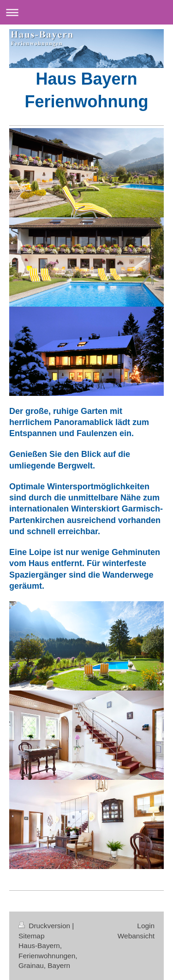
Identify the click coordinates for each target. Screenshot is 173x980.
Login (146, 926)
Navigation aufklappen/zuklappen (86, 12)
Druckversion (45, 926)
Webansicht (136, 936)
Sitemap (31, 936)
